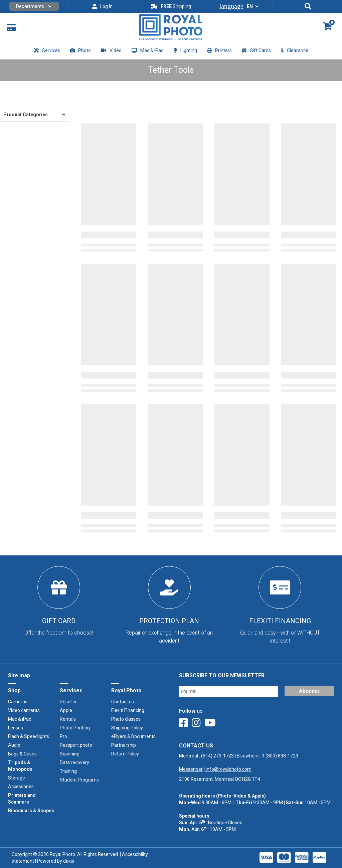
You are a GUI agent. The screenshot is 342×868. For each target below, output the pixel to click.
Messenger (191, 769)
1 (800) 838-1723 (280, 756)
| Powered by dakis (54, 861)
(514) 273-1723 (217, 756)
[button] (34, 6)
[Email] (229, 691)
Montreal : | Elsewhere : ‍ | (239, 762)
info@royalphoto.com (228, 769)
